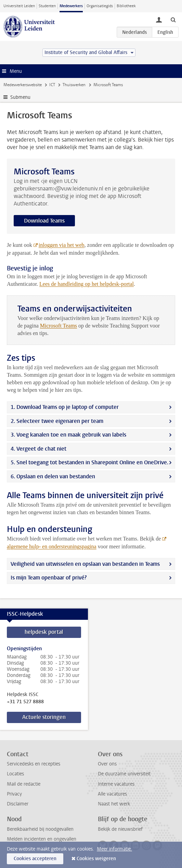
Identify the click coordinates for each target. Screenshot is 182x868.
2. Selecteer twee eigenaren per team (57, 421)
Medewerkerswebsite (23, 85)
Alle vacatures (112, 794)
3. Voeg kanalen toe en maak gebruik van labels (68, 435)
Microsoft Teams (58, 326)
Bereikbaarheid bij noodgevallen (40, 829)
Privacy (14, 794)
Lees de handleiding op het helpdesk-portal (87, 284)
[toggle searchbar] (173, 19)
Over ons (107, 764)
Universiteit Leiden (19, 6)
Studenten (47, 6)
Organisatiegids (100, 6)
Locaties (15, 774)
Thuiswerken (74, 85)
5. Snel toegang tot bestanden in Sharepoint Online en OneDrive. (89, 462)
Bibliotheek (126, 6)
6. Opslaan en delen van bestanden (53, 476)
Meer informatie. (114, 849)
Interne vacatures (116, 784)
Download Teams (44, 221)
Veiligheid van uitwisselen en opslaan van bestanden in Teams (85, 564)
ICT (52, 85)
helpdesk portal (44, 632)
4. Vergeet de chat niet (38, 449)
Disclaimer (18, 804)
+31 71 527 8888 (25, 702)
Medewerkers (71, 6)
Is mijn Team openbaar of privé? (49, 578)
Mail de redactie (24, 784)
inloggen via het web (62, 245)
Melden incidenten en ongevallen (42, 839)
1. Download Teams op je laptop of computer (65, 407)
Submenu (20, 97)
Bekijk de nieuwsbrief (120, 829)
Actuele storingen (44, 717)
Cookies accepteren (35, 859)
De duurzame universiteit (124, 774)
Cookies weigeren (96, 859)
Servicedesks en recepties (34, 764)
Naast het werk (114, 804)
